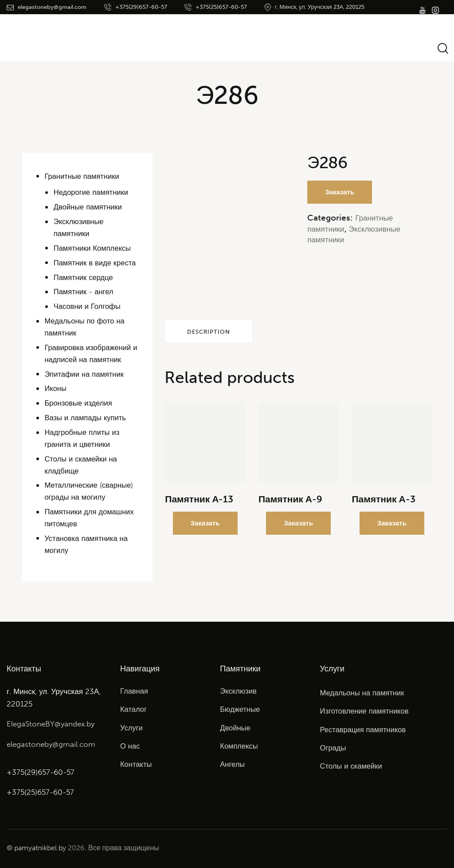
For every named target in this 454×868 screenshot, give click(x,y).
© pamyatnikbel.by (36, 847)
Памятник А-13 (199, 504)
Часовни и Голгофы (88, 306)
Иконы (56, 388)
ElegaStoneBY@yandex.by (51, 724)
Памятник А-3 (383, 504)
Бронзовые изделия (79, 403)
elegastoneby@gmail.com (51, 744)
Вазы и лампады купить (86, 418)
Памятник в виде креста (96, 263)
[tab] (227, 333)
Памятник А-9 (290, 504)
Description (227, 333)
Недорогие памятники (92, 192)
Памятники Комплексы (93, 248)
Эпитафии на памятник (85, 374)
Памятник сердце (84, 277)
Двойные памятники (89, 207)
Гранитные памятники (83, 176)
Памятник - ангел (84, 292)
